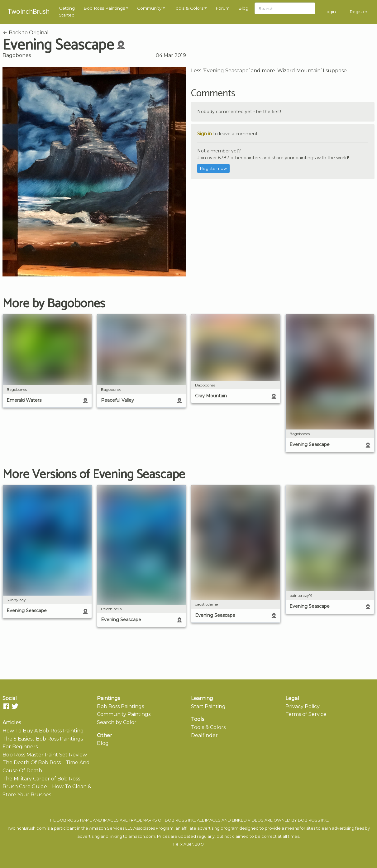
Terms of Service (306, 714)
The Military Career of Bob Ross (41, 779)
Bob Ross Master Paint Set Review (45, 755)
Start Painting (208, 706)
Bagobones (17, 55)
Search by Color (117, 722)
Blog (243, 8)
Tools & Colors (189, 8)
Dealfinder (204, 735)
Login (330, 12)
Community (149, 8)
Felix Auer (183, 844)
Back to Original (26, 33)
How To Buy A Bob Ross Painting (43, 731)
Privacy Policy (303, 706)
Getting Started (67, 12)
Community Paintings (124, 714)
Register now (213, 168)
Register (358, 12)
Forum (223, 8)
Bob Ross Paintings (104, 8)
